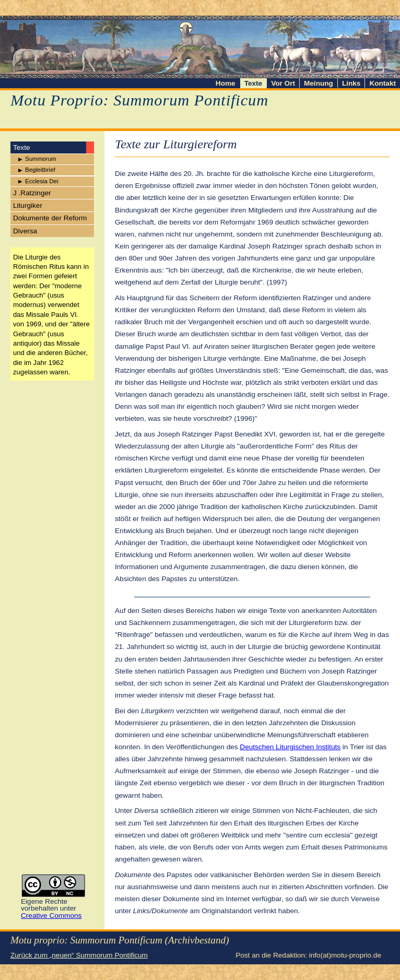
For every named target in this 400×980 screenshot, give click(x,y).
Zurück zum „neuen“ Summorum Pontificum (79, 955)
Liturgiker (28, 205)
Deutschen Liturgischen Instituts (290, 747)
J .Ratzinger (32, 193)
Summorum (41, 159)
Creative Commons (51, 916)
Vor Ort (283, 83)
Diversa (25, 231)
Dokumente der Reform (50, 218)
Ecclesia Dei (42, 181)
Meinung (319, 83)
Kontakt (383, 83)
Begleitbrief (40, 170)
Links (351, 83)
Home (226, 83)
